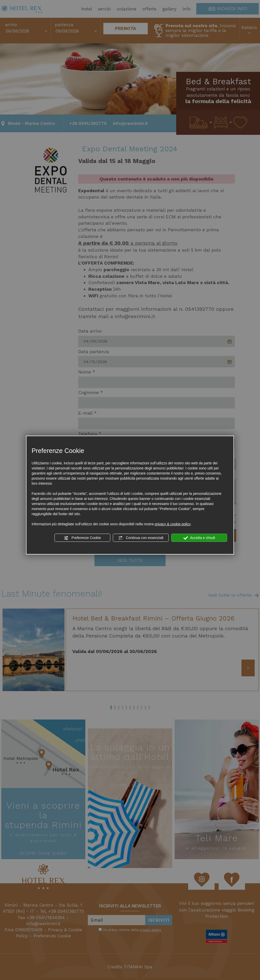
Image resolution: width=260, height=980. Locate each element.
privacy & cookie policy (173, 524)
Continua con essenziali (141, 538)
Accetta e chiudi (199, 538)
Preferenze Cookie (83, 538)
